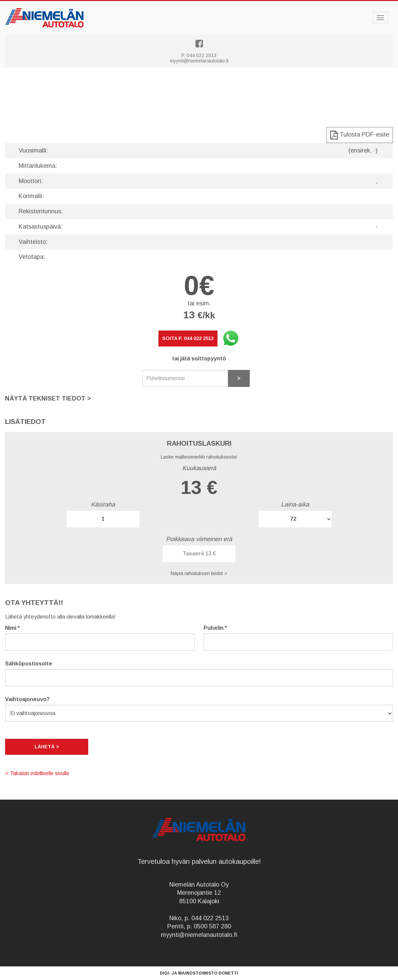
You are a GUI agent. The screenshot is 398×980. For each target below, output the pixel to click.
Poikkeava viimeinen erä (199, 539)
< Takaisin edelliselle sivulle (37, 773)
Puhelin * (215, 628)
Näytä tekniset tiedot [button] (48, 398)
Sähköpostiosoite (29, 664)
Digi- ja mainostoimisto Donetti (199, 973)
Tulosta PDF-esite (360, 135)
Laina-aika (295, 504)
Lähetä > (47, 747)
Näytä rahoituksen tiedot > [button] (199, 573)
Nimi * (12, 628)
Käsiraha (103, 504)
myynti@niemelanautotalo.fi (199, 61)
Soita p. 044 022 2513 (188, 338)
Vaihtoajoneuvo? (27, 699)
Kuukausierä (199, 468)
